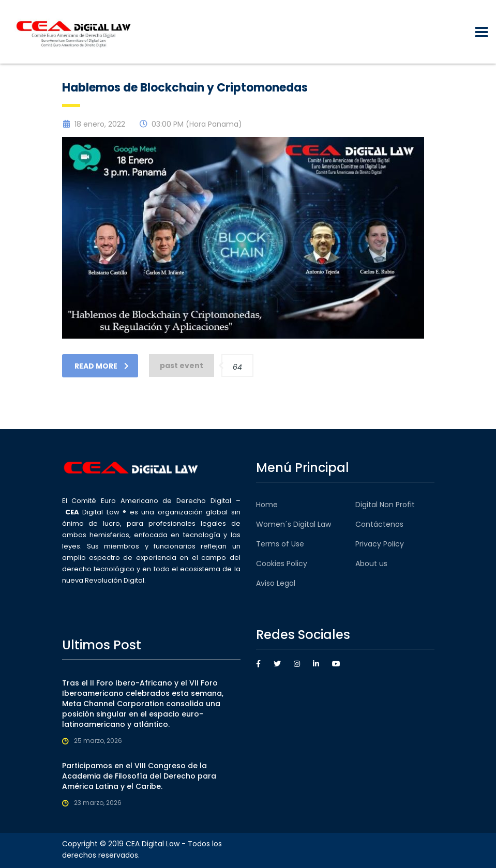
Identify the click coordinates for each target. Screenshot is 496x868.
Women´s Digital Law (294, 524)
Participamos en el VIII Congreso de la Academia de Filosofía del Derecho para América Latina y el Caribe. (139, 776)
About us (371, 564)
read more (102, 366)
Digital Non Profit (385, 505)
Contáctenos (379, 524)
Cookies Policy (282, 564)
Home (267, 505)
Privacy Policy (380, 544)
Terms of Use (280, 544)
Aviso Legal (276, 583)
